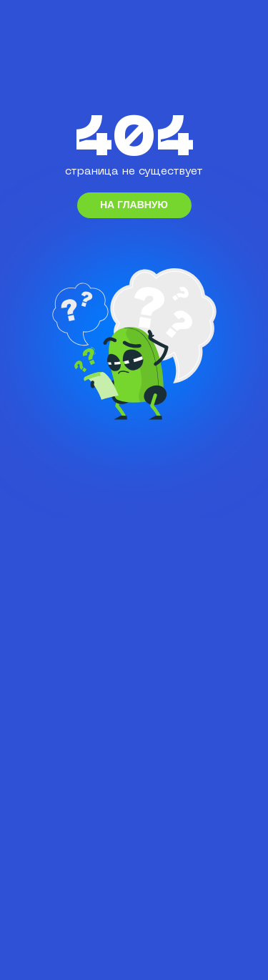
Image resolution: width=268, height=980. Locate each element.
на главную (134, 205)
